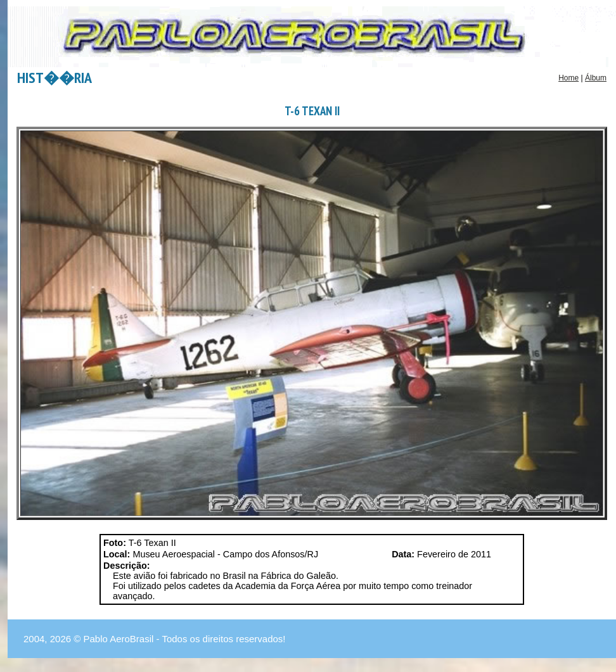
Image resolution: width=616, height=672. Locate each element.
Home (568, 78)
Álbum (596, 78)
